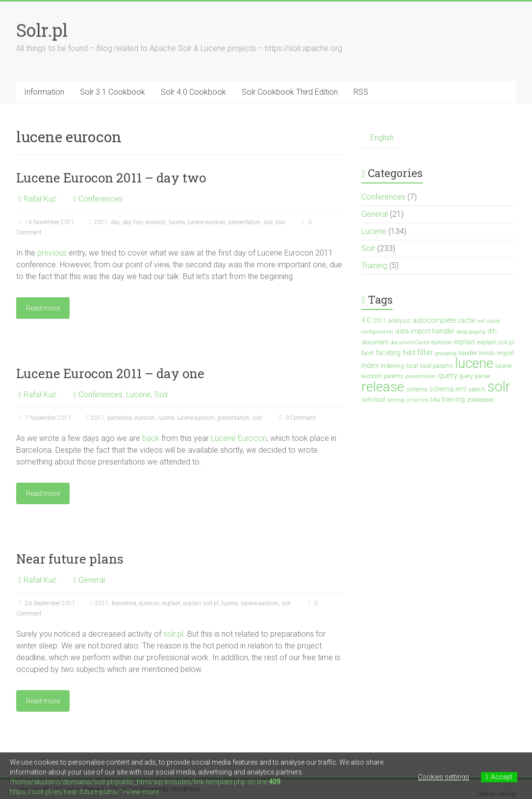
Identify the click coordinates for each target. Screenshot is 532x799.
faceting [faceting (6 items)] (388, 353)
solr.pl (173, 634)
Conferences (101, 199)
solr (268, 222)
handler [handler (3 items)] (468, 353)
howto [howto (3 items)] (487, 353)
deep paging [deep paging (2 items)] (471, 332)
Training (374, 266)
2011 (101, 222)
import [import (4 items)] (506, 353)
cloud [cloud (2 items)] (493, 321)
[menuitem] (380, 138)
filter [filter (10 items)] (425, 352)
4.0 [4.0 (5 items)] (366, 320)
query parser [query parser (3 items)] (475, 376)
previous (52, 253)
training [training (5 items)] (453, 399)
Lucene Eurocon (239, 438)
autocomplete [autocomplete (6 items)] (434, 321)
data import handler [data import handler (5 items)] (425, 331)
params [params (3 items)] (393, 376)
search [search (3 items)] (477, 389)
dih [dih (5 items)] (492, 331)
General (92, 580)
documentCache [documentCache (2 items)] (410, 343)
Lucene (139, 395)
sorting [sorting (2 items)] (395, 400)
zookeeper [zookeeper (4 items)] (480, 399)
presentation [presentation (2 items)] (421, 376)
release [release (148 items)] (383, 387)
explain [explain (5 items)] (465, 342)
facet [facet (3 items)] (367, 353)
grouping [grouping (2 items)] (446, 353)
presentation (244, 222)
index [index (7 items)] (370, 365)
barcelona (120, 418)
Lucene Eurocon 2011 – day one (110, 373)
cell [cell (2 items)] (481, 321)
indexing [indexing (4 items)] (392, 366)
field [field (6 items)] (409, 353)
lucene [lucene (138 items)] (474, 363)
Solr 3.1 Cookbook (113, 92)
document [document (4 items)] (375, 342)
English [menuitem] (382, 138)
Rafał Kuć (40, 199)
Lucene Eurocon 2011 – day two (111, 178)
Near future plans (70, 559)
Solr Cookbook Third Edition (290, 92)
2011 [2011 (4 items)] (380, 321)
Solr (161, 395)
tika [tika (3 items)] (435, 400)
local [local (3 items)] (412, 366)
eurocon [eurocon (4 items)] (442, 342)
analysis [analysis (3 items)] (399, 321)
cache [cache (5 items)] (466, 320)
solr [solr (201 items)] (499, 387)
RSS (361, 92)
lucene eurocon (207, 222)
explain (171, 603)
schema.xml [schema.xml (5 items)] (448, 389)
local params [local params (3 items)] (436, 366)
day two (133, 222)
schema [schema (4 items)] (417, 389)
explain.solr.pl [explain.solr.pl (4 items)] (496, 342)
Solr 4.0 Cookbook (193, 92)
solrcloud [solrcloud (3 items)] (373, 400)
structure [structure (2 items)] (417, 400)
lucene (177, 222)
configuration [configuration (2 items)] (377, 332)
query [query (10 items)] (448, 375)
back (151, 438)
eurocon (156, 222)
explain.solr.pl (201, 603)
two (280, 222)
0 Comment (296, 418)
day (115, 222)
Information (44, 92)
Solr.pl (42, 30)
